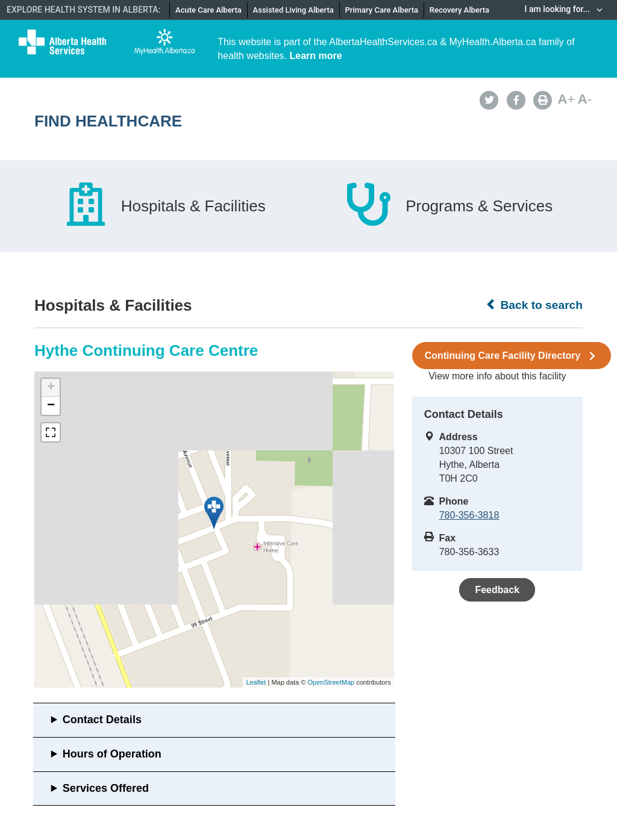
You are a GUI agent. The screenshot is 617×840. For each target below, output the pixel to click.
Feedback (497, 590)
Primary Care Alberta (382, 10)
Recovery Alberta (459, 10)
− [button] (51, 406)
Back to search (534, 305)
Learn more (316, 56)
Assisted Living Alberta (293, 10)
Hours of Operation (112, 754)
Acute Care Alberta (208, 10)
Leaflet (256, 682)
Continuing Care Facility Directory (512, 356)
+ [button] (51, 388)
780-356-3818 (469, 515)
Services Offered (106, 788)
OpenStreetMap (331, 682)
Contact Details (102, 720)
